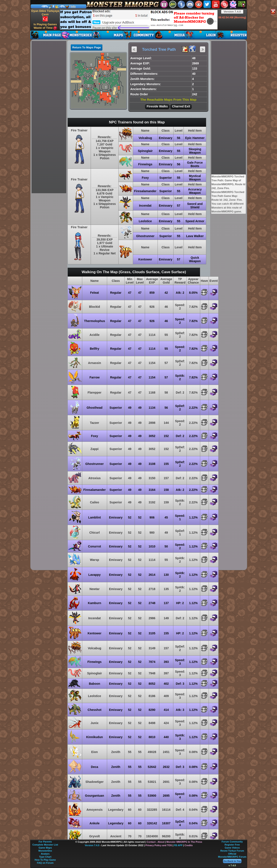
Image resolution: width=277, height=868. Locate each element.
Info (73, 6)
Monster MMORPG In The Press (184, 842)
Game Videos (232, 848)
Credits (188, 845)
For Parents (45, 842)
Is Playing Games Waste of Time (45, 26)
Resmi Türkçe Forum (232, 851)
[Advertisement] (139, 20)
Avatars (45, 854)
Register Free (232, 845)
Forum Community (232, 842)
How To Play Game (45, 860)
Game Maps (45, 848)
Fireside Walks (157, 106)
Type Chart (45, 857)
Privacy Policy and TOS (159, 845)
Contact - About (156, 842)
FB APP (178, 845)
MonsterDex (45, 851)
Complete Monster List (45, 845)
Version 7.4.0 (232, 12)
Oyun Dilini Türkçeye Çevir (45, 15)
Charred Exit (181, 106)
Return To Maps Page (87, 47)
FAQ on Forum (45, 863)
